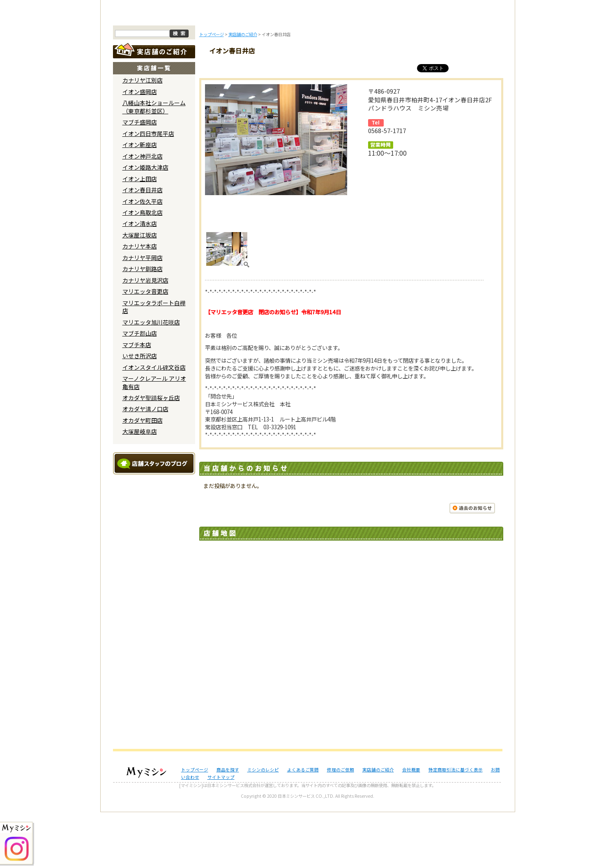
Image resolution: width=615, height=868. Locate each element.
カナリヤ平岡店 (143, 313)
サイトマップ (221, 833)
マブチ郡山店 (140, 389)
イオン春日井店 (143, 246)
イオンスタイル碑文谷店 (154, 423)
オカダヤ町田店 (143, 476)
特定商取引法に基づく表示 (456, 825)
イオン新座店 (140, 200)
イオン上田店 (140, 234)
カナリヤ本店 (140, 302)
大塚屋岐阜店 (140, 487)
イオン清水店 (140, 279)
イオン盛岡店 (140, 147)
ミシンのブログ (254, 69)
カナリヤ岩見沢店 (145, 336)
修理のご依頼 (362, 69)
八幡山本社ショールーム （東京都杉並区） (154, 162)
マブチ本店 (137, 400)
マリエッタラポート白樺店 (154, 362)
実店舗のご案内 (470, 69)
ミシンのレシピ (263, 825)
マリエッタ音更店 (145, 347)
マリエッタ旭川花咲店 (151, 378)
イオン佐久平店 (143, 257)
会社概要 (411, 825)
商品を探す (200, 69)
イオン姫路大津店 (145, 223)
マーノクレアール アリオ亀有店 (154, 438)
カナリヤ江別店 (143, 136)
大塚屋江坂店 (140, 291)
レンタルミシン (416, 69)
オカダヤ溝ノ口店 (145, 465)
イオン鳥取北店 (143, 268)
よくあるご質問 (308, 69)
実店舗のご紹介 (378, 825)
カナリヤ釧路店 (143, 325)
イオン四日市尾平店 (148, 189)
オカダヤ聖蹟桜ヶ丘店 (151, 454)
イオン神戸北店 (143, 212)
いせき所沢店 (140, 412)
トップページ (146, 69)
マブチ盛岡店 (140, 178)
